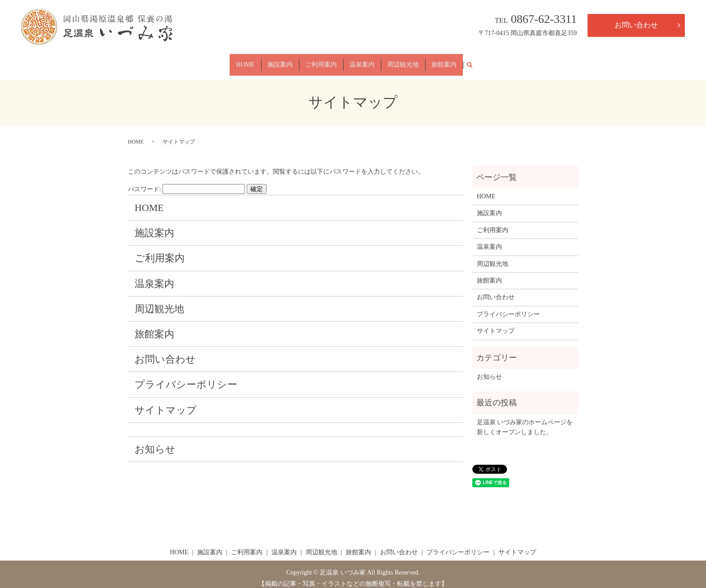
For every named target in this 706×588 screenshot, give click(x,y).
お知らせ (155, 441)
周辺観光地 (403, 61)
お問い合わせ (636, 25)
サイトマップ (166, 402)
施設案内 (280, 61)
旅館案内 (444, 61)
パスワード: (186, 181)
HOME (245, 61)
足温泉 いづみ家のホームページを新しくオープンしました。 (525, 419)
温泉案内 (362, 61)
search (473, 61)
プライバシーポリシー (186, 377)
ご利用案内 (321, 61)
